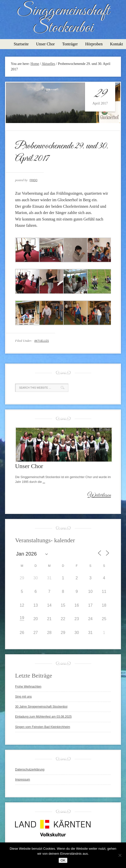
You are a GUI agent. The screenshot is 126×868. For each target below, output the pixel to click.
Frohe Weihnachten (28, 687)
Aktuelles (41, 341)
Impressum (23, 780)
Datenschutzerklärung (30, 770)
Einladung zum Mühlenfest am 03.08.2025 (43, 717)
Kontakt (116, 44)
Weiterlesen (99, 495)
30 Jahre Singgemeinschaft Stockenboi (41, 707)
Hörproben (94, 44)
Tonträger (70, 44)
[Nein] (120, 855)
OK (63, 860)
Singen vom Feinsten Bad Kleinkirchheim (43, 727)
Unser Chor (45, 44)
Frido (34, 180)
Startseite (21, 44)
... (44, 482)
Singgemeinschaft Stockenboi (63, 19)
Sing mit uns (23, 697)
